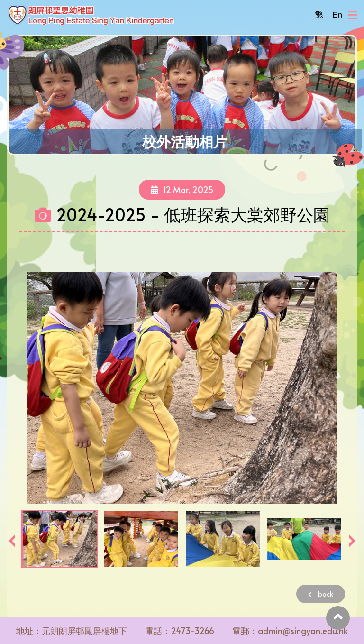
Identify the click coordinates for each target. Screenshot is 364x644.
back (321, 594)
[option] (182, 387)
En (337, 15)
